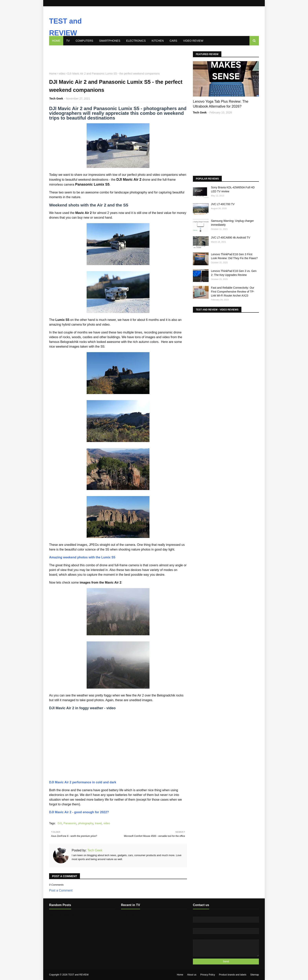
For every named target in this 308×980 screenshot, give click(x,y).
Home (180, 975)
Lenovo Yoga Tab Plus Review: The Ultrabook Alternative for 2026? (221, 104)
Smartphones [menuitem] (110, 41)
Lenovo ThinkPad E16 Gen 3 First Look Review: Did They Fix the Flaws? (234, 256)
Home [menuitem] (56, 41)
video (107, 823)
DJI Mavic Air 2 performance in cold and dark (83, 782)
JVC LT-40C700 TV (223, 204)
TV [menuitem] (68, 41)
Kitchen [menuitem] (158, 41)
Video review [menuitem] (193, 41)
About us (192, 975)
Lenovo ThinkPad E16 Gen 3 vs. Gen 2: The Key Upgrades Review (234, 273)
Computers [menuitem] (84, 41)
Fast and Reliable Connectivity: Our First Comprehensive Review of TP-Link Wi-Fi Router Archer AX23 (233, 292)
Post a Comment (61, 890)
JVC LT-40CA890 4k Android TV (231, 238)
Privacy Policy (208, 975)
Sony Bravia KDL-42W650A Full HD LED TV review (233, 189)
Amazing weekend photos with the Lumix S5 (82, 557)
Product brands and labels (233, 975)
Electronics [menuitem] (136, 41)
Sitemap (255, 975)
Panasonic (70, 823)
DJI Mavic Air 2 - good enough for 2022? (79, 812)
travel (98, 823)
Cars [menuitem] (173, 41)
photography (86, 823)
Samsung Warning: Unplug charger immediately (232, 223)
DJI (60, 823)
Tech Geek (95, 850)
